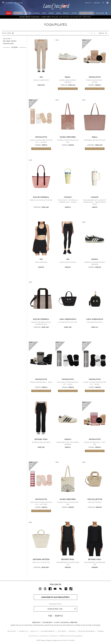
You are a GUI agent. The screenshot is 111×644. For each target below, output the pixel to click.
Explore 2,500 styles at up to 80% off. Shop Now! (55, 17)
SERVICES (72, 631)
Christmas (18, 13)
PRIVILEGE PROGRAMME (86, 631)
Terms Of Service (34, 636)
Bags (58, 13)
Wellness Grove (86, 13)
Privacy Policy (44, 636)
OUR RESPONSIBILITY (48, 631)
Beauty (66, 13)
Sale (9, 13)
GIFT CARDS (62, 631)
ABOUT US (34, 631)
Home (74, 13)
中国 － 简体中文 (55, 616)
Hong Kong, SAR (62, 609)
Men (44, 13)
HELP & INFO (12, 631)
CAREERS (101, 631)
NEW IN (28, 13)
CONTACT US (23, 631)
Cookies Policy (54, 636)
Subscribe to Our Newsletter (56, 597)
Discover (100, 13)
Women (36, 13)
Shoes (51, 13)
